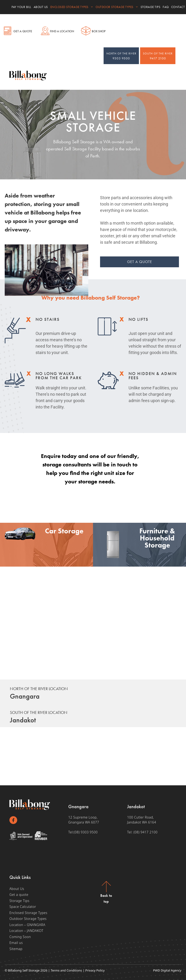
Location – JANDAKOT (26, 931)
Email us (16, 943)
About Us (41, 7)
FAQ (166, 7)
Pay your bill (21, 7)
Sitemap (16, 949)
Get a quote (19, 895)
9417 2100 (158, 56)
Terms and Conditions (66, 971)
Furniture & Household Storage (157, 538)
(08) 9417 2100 (146, 832)
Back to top (106, 898)
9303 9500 (121, 56)
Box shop (99, 31)
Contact (178, 7)
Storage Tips (150, 7)
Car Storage (64, 531)
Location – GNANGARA (27, 925)
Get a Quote (23, 31)
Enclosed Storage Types (72, 7)
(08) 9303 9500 (86, 832)
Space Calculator (23, 907)
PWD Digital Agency (167, 971)
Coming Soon (20, 937)
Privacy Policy (95, 971)
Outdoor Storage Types (117, 7)
